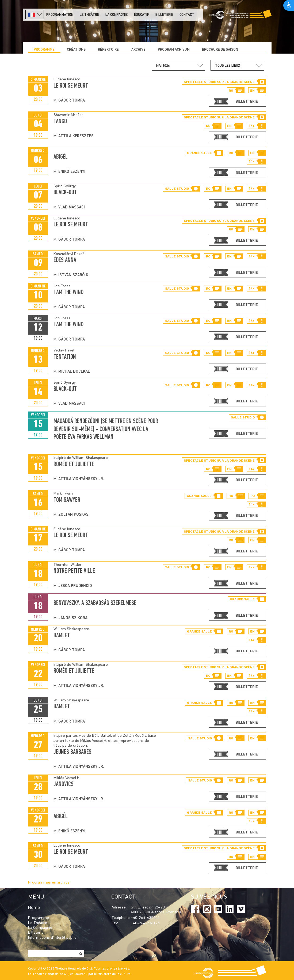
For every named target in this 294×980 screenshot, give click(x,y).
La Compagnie (117, 15)
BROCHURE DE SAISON (220, 50)
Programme (44, 50)
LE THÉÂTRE (89, 15)
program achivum (174, 50)
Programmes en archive (49, 883)
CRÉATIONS (76, 50)
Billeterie (164, 15)
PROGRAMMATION (60, 15)
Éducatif (142, 15)
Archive (138, 50)
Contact (187, 15)
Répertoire (108, 50)
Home (34, 908)
